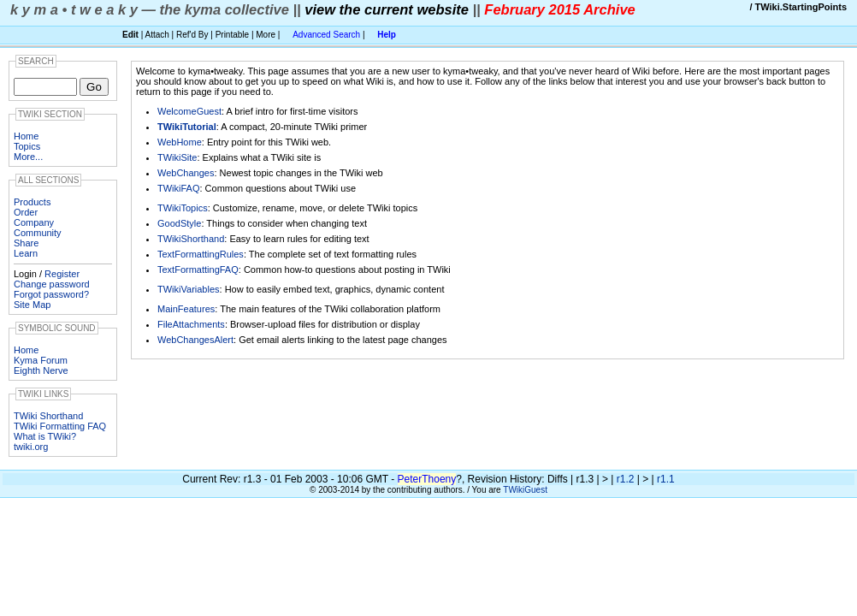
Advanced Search (326, 35)
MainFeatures (186, 309)
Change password (52, 284)
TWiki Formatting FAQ (60, 426)
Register (62, 274)
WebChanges (186, 173)
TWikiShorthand (191, 239)
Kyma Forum (41, 360)
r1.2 (626, 479)
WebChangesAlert (195, 340)
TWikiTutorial (187, 127)
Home (26, 136)
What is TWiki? (45, 436)
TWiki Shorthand (48, 416)
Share (26, 243)
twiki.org (31, 447)
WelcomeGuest (189, 111)
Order (26, 212)
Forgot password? (51, 294)
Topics (27, 146)
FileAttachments (191, 324)
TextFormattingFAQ (198, 269)
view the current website (387, 9)
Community (38, 233)
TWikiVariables (189, 289)
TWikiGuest (525, 490)
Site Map (32, 305)
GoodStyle (179, 223)
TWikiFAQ (179, 188)
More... (28, 157)
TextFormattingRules (201, 254)
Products (32, 202)
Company (34, 222)
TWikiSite (177, 157)
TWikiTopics (183, 208)
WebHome (180, 142)
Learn (26, 253)
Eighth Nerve (41, 370)
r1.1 (666, 479)
